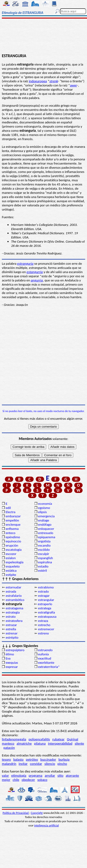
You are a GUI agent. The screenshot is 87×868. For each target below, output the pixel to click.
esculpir (44, 554)
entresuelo (46, 533)
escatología (13, 550)
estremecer (46, 629)
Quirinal (72, 739)
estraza (43, 621)
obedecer (28, 780)
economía (45, 504)
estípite (11, 575)
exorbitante (46, 663)
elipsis (42, 512)
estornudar (13, 587)
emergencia (46, 516)
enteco (10, 533)
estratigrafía (47, 612)
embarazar (13, 516)
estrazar (11, 625)
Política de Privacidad (16, 813)
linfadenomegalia (14, 739)
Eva (8, 658)
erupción (12, 545)
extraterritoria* (49, 667)
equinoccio (13, 541)
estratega (45, 608)
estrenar (11, 633)
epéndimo (13, 537)
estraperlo (45, 604)
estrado (43, 591)
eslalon (11, 558)
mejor (6, 780)
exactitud (45, 658)
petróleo (32, 759)
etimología (19, 776)
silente (79, 743)
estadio (43, 566)
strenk (54, 81)
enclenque (13, 525)
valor (5, 776)
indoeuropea (38, 81)
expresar (12, 667)
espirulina (45, 562)
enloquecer (46, 529)
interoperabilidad (60, 743)
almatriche (24, 743)
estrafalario (14, 596)
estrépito (12, 637)
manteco (8, 743)
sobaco (42, 780)
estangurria (35, 272)
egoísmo (44, 508)
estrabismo (46, 587)
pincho (62, 764)
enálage (44, 520)
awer (73, 85)
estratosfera (14, 621)
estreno (43, 633)
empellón (12, 520)
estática (11, 571)
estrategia (13, 612)
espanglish (45, 558)
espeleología (14, 562)
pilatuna (40, 743)
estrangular (46, 600)
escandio (44, 545)
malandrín (9, 764)
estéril (42, 571)
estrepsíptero (15, 650)
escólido (44, 550)
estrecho (44, 625)
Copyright (37, 813)
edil (8, 508)
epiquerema (47, 537)
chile (16, 780)
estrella (11, 629)
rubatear (58, 739)
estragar (44, 596)
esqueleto (13, 566)
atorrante (72, 776)
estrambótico (15, 600)
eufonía (43, 654)
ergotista (44, 541)
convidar (36, 764)
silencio (50, 764)
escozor (11, 554)
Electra (10, 512)
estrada (11, 591)
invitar (23, 764)
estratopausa (47, 617)
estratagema (14, 608)
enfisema (12, 529)
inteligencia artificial (46, 825)
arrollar (50, 776)
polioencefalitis (39, 739)
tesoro (6, 759)
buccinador (48, 759)
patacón (9, 748)
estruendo (45, 650)
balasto (18, 759)
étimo (10, 654)
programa (35, 776)
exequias (12, 663)
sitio (61, 776)
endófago (45, 525)
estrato (11, 617)
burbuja (64, 759)
